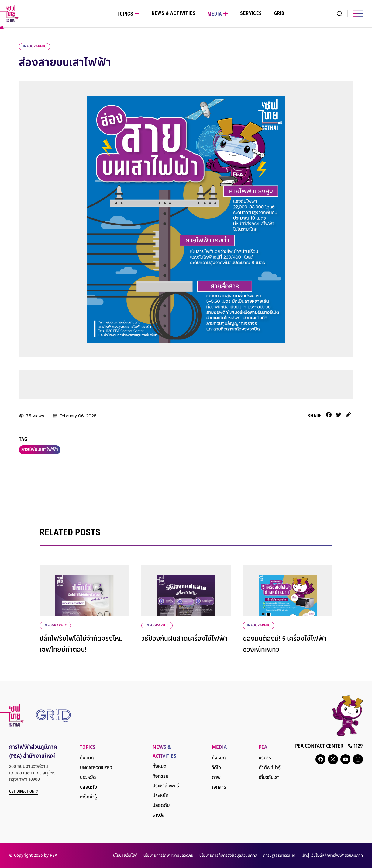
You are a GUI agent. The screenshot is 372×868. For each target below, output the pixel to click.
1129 (355, 746)
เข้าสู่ (332, 856)
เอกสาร (219, 788)
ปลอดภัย (89, 788)
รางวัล (159, 816)
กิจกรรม (160, 777)
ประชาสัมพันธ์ (166, 786)
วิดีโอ (216, 768)
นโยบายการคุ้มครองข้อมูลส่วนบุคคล (228, 856)
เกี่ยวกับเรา (269, 778)
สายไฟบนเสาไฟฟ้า (40, 450)
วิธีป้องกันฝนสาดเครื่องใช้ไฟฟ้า (184, 639)
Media (215, 14)
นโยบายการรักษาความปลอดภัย (168, 856)
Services (251, 13)
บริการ (265, 758)
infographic (34, 47)
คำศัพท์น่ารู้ (270, 768)
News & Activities (174, 13)
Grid (279, 13)
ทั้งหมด (87, 758)
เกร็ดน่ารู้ (88, 797)
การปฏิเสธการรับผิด (279, 856)
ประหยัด (88, 778)
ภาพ (216, 778)
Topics (125, 14)
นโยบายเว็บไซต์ (125, 856)
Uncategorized (96, 768)
